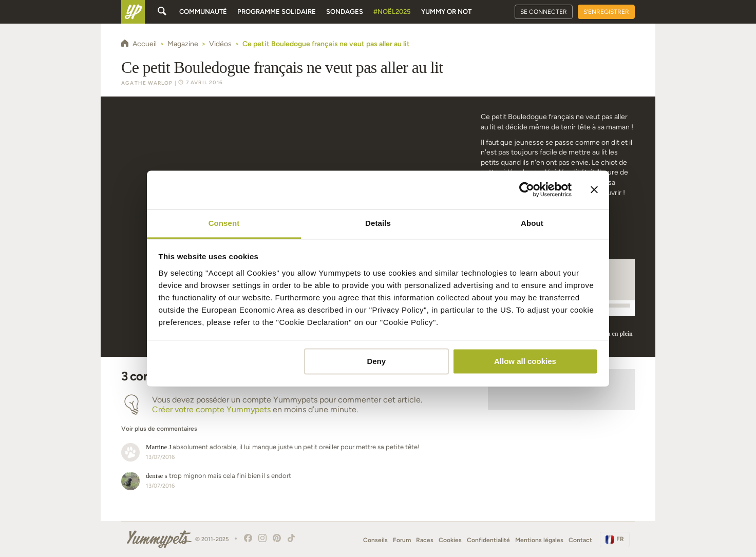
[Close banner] (594, 189)
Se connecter (544, 12)
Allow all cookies (525, 361)
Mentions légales (539, 540)
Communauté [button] (203, 12)
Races (425, 540)
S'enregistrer (606, 12)
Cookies (450, 540)
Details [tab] (378, 223)
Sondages (345, 12)
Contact (580, 540)
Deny (376, 361)
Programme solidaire (277, 12)
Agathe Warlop (147, 83)
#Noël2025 (392, 12)
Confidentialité (488, 540)
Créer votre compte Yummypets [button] (211, 409)
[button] (294, 424)
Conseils (375, 540)
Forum (402, 540)
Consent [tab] (224, 223)
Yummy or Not (446, 12)
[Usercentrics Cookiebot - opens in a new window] (527, 189)
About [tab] (532, 223)
